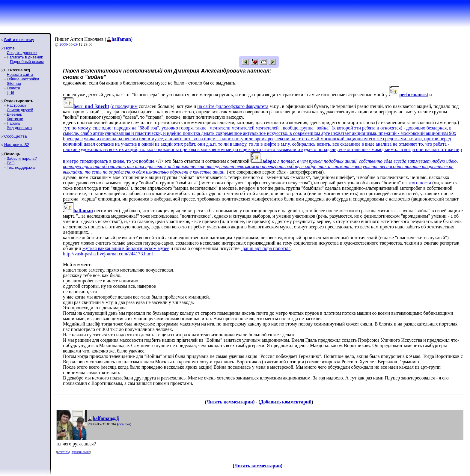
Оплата (13, 88)
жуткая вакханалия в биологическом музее (126, 248)
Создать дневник (22, 53)
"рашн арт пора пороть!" (266, 248)
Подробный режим (27, 62)
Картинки (15, 119)
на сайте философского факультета (233, 106)
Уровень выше (81, 452)
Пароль (13, 123)
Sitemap (14, 83)
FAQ (10, 163)
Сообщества (16, 136)
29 (76, 44)
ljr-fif (10, 92)
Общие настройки (23, 79)
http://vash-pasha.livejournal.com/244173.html (108, 254)
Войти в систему (19, 40)
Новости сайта (20, 74)
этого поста (419, 183)
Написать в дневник (25, 57)
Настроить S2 (17, 145)
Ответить (63, 452)
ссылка (124, 424)
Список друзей (20, 110)
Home (9, 48)
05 (71, 44)
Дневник (14, 114)
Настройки (16, 105)
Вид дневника (19, 128)
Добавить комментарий (286, 402)
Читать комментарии (230, 402)
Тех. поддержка (21, 167)
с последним (125, 106)
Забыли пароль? (22, 158)
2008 (63, 44)
